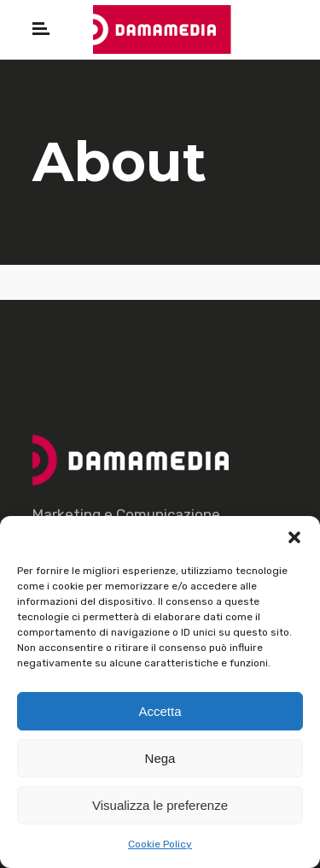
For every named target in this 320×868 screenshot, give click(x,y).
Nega (160, 758)
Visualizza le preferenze (160, 805)
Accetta (160, 711)
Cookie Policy (160, 844)
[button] (294, 537)
